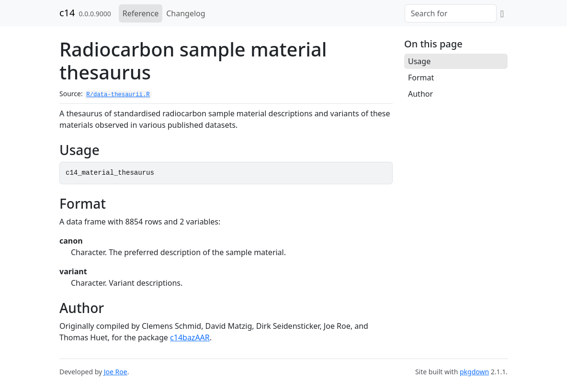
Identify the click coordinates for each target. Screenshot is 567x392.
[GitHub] (502, 13)
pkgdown (474, 372)
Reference (141, 13)
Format (421, 78)
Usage (419, 61)
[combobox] (451, 13)
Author (420, 94)
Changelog (186, 13)
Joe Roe (116, 372)
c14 (67, 13)
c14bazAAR (190, 337)
